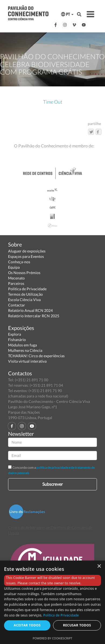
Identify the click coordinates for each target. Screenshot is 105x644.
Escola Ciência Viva (24, 300)
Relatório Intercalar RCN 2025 (34, 316)
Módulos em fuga (22, 345)
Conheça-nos (19, 262)
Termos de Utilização (25, 294)
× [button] (99, 566)
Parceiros (16, 283)
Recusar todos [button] (77, 625)
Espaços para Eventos (26, 256)
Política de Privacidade (27, 289)
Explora (15, 334)
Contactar (17, 305)
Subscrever (52, 484)
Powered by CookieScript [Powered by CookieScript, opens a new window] (53, 638)
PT (67, 14)
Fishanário (17, 340)
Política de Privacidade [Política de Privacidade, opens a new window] (61, 615)
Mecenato (16, 278)
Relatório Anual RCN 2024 (30, 310)
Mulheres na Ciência (25, 350)
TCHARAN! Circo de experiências (36, 356)
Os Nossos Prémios (24, 273)
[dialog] (52, 602)
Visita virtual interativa (27, 361)
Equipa (14, 267)
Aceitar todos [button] (27, 625)
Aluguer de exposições (27, 251)
